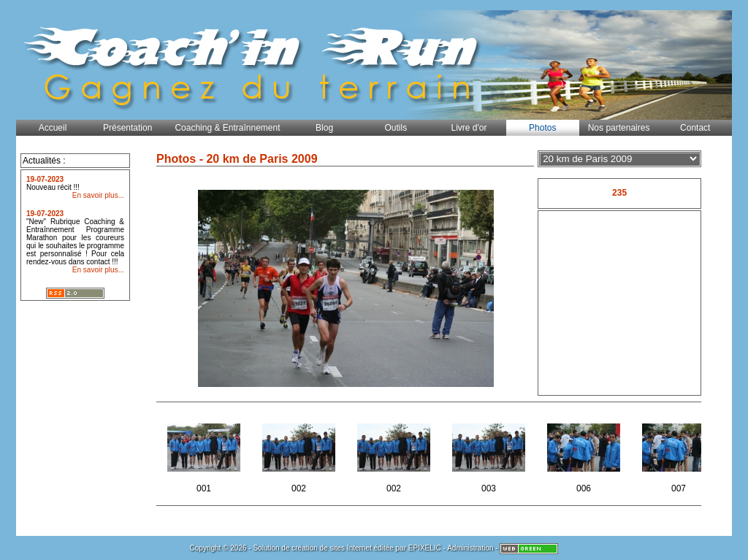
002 (300, 454)
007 (680, 454)
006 (585, 454)
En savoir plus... (98, 195)
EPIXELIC (425, 548)
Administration (470, 548)
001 (205, 454)
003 (490, 454)
